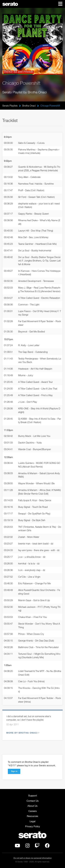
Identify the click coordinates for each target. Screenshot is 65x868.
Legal (32, 821)
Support (33, 795)
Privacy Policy (33, 826)
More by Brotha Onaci (22, 733)
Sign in (14, 771)
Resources (32, 816)
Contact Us (33, 801)
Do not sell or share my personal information (33, 858)
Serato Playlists (10, 106)
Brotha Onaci (29, 106)
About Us (32, 806)
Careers (33, 811)
